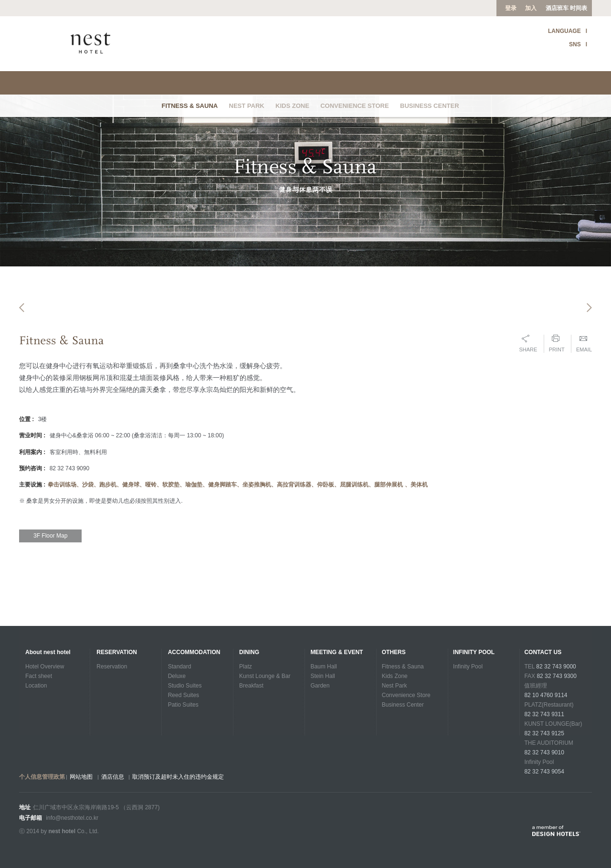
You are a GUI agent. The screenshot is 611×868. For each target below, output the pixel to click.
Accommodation (194, 652)
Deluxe (177, 676)
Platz (246, 667)
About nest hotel (48, 652)
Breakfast (251, 686)
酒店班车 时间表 (566, 8)
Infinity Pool (468, 667)
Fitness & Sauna (190, 106)
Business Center (430, 106)
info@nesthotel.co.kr (72, 818)
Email (584, 387)
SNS (575, 44)
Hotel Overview (45, 667)
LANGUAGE (564, 31)
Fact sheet (39, 676)
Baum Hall (323, 667)
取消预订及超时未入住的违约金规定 (178, 777)
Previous (22, 328)
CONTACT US (543, 652)
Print (557, 387)
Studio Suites (185, 686)
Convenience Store (355, 106)
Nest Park (247, 106)
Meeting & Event (337, 652)
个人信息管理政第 (42, 777)
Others (394, 652)
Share (528, 387)
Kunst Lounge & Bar (265, 676)
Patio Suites (183, 705)
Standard (180, 667)
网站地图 (81, 777)
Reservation (117, 652)
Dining (249, 652)
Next (589, 328)
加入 (531, 8)
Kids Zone (292, 106)
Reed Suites (184, 695)
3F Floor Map (50, 580)
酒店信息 (113, 777)
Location (36, 686)
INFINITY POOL (474, 652)
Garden (320, 686)
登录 (511, 8)
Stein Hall (322, 676)
